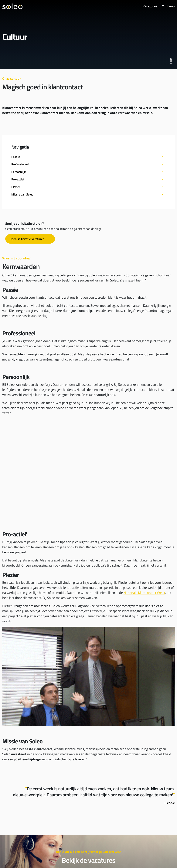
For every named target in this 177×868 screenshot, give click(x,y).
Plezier (16, 187)
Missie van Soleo (22, 194)
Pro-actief (18, 179)
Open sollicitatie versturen (27, 239)
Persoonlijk (19, 172)
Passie (16, 157)
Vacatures (150, 6)
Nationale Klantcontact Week (144, 593)
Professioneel (20, 164)
